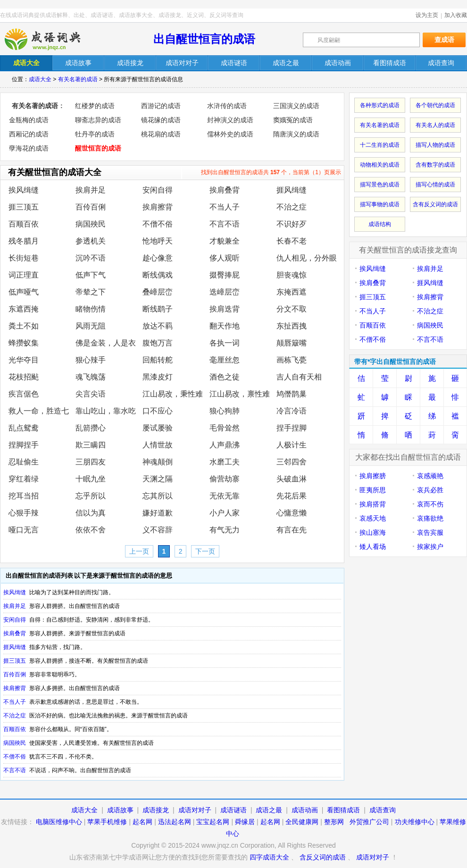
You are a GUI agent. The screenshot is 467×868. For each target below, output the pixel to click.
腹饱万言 (158, 343)
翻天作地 (225, 326)
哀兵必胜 (430, 490)
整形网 (334, 822)
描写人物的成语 (435, 145)
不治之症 (292, 207)
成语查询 (383, 810)
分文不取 (292, 309)
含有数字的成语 (435, 165)
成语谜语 (233, 810)
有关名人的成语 (435, 125)
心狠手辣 (24, 513)
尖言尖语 (91, 394)
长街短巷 (24, 258)
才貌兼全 (225, 241)
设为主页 (427, 15)
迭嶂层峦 (225, 292)
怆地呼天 (158, 241)
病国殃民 (91, 224)
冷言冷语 (292, 411)
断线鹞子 (158, 309)
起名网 (142, 822)
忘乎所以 (91, 496)
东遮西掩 (24, 309)
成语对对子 (195, 810)
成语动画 (305, 810)
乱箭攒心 (91, 428)
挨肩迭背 (225, 309)
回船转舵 (158, 360)
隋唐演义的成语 (296, 134)
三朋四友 (91, 462)
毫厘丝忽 (225, 360)
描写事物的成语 (380, 204)
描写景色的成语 (380, 185)
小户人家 (225, 513)
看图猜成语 (343, 810)
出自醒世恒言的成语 (204, 39)
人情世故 (158, 445)
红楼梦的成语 (95, 106)
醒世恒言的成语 (98, 148)
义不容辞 (158, 530)
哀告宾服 (430, 532)
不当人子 (225, 207)
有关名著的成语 (78, 79)
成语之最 (269, 810)
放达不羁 (158, 326)
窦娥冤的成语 (293, 120)
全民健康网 (302, 822)
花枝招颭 (24, 377)
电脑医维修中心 (59, 822)
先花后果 (292, 496)
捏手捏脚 (292, 428)
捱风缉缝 (292, 190)
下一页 (205, 551)
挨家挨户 (430, 547)
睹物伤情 (91, 309)
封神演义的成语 (230, 120)
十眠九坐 (91, 479)
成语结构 (380, 224)
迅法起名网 (175, 822)
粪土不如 (24, 326)
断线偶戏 (158, 275)
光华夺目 (24, 360)
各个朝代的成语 (435, 105)
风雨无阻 (91, 326)
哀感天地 (373, 518)
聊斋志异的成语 (98, 120)
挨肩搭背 (373, 504)
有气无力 (225, 530)
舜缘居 (245, 822)
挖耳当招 (24, 496)
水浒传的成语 (227, 106)
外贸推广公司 (369, 822)
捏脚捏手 (24, 445)
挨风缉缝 (24, 190)
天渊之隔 (158, 479)
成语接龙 (156, 810)
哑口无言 (24, 530)
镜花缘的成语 (161, 120)
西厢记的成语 (29, 134)
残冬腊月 (24, 241)
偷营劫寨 (225, 479)
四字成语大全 (269, 857)
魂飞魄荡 (91, 377)
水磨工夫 (225, 462)
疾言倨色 (24, 394)
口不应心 (158, 411)
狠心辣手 (91, 360)
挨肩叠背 (225, 190)
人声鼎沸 (225, 445)
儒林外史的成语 (230, 134)
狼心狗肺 (225, 411)
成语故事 (120, 810)
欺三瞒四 (91, 445)
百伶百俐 (91, 207)
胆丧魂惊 (292, 275)
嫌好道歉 (158, 513)
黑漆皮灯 (158, 377)
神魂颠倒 (158, 462)
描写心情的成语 (435, 185)
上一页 (139, 551)
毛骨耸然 (225, 428)
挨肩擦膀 (373, 476)
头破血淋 (292, 479)
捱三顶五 (24, 207)
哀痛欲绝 (430, 518)
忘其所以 (158, 496)
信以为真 (91, 513)
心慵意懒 (292, 513)
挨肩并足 (91, 190)
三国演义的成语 (296, 106)
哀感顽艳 (430, 476)
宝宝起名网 (213, 822)
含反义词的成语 (323, 857)
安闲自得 (158, 190)
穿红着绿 (24, 479)
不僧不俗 (158, 224)
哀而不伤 (430, 504)
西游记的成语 (161, 106)
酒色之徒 (225, 377)
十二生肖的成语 (380, 145)
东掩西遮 (292, 292)
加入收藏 (456, 15)
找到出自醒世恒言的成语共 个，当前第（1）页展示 (271, 172)
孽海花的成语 (29, 148)
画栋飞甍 (292, 360)
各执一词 (225, 343)
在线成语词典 (50, 39)
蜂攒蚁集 (24, 343)
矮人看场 (373, 547)
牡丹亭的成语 (95, 134)
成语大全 (40, 79)
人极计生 (292, 445)
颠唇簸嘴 (292, 343)
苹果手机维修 (107, 822)
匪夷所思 (373, 490)
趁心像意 (158, 258)
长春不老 (292, 241)
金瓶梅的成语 (29, 120)
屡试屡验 (158, 428)
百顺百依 (24, 224)
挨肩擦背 (158, 207)
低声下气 (91, 275)
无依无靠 (225, 496)
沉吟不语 (91, 258)
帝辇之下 (91, 292)
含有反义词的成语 (435, 204)
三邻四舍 (292, 462)
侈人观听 (225, 258)
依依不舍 (91, 530)
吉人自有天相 (299, 377)
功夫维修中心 (415, 822)
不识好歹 (292, 224)
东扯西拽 (292, 326)
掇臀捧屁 (225, 275)
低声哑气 (24, 292)
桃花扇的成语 (161, 134)
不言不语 (225, 224)
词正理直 (24, 275)
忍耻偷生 (24, 462)
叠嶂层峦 (158, 292)
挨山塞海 (373, 532)
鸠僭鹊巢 (292, 394)
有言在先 (292, 530)
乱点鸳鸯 (24, 428)
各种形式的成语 (380, 105)
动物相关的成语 (380, 165)
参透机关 (91, 241)
